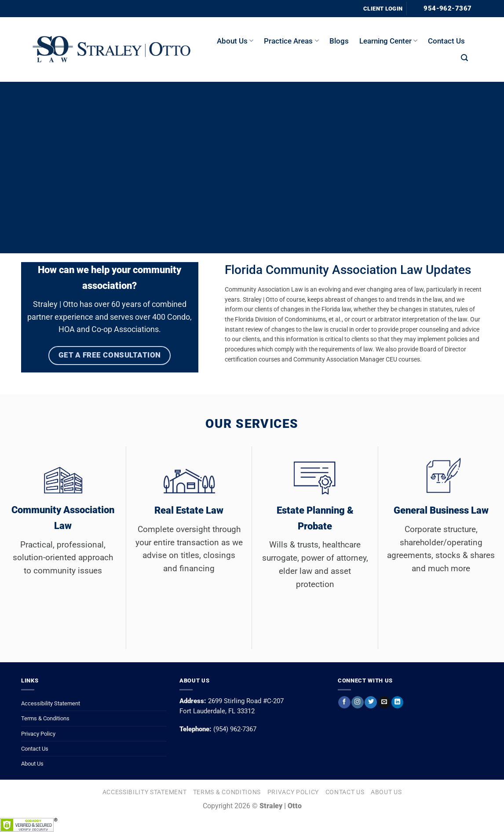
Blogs (339, 41)
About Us (32, 764)
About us (235, 41)
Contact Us (446, 41)
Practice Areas (291, 41)
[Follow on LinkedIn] (397, 702)
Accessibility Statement (51, 703)
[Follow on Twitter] (371, 702)
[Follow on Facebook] (344, 702)
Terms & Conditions (45, 718)
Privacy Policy (38, 734)
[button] (464, 58)
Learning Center (388, 41)
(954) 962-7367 (235, 729)
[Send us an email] (384, 702)
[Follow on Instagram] (357, 702)
